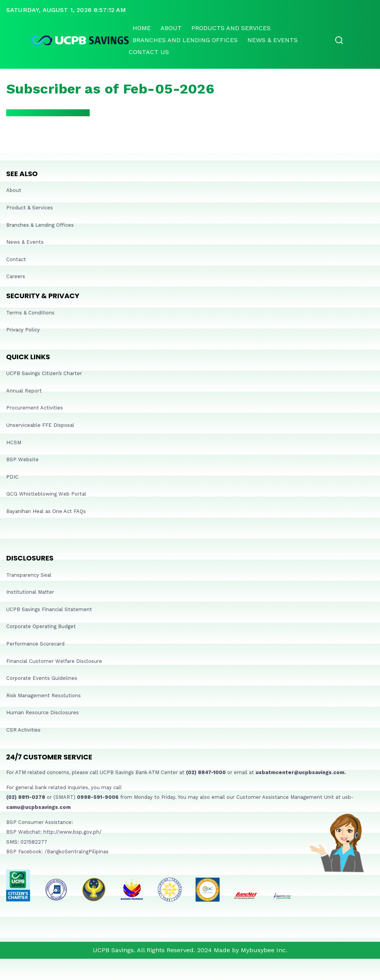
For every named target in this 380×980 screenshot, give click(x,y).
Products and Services (231, 28)
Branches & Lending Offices (40, 225)
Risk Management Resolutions (43, 696)
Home (142, 28)
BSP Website (22, 459)
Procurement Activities (35, 408)
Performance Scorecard (35, 644)
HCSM (14, 442)
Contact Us (149, 52)
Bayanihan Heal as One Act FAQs (46, 511)
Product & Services (30, 208)
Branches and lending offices (185, 40)
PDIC (12, 477)
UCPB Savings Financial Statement (49, 609)
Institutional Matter (30, 592)
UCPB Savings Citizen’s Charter (44, 373)
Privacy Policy (23, 330)
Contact (16, 259)
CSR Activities (23, 730)
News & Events (273, 40)
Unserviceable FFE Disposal (40, 425)
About (171, 28)
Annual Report (24, 391)
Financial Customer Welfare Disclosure (54, 661)
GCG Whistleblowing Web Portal (46, 494)
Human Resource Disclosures (43, 712)
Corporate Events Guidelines (42, 678)
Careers (16, 276)
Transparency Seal (29, 575)
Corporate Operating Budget (41, 626)
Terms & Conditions (30, 313)
